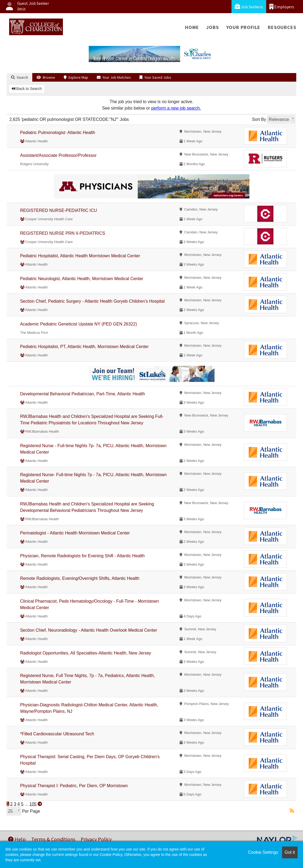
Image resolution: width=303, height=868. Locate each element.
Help (17, 839)
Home (192, 27)
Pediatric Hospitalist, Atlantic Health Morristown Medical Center (80, 256)
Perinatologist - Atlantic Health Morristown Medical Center (75, 533)
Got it (290, 852)
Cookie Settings (263, 852)
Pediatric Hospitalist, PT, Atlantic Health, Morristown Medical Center (84, 347)
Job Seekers (249, 7)
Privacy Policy (96, 839)
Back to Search (27, 89)
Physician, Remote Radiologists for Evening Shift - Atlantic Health (82, 556)
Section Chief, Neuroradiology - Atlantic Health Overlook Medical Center (89, 630)
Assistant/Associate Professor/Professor (58, 155)
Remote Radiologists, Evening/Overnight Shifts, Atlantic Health (80, 578)
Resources (282, 27)
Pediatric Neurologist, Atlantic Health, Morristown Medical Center (82, 279)
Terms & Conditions (53, 839)
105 (33, 804)
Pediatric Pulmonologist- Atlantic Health (58, 133)
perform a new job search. (176, 108)
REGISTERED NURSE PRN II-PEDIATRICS (63, 233)
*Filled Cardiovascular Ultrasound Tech (57, 734)
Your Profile (243, 27)
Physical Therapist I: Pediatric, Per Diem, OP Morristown (74, 786)
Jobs (212, 27)
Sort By (259, 119)
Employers (282, 7)
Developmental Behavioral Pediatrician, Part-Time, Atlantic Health (83, 394)
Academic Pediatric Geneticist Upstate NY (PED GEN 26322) (79, 324)
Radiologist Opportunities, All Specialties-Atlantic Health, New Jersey (86, 653)
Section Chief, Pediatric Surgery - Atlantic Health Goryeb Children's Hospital (92, 301)
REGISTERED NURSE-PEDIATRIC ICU (59, 210)
